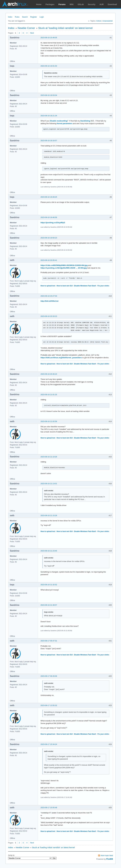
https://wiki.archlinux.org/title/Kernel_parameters (61, 358)
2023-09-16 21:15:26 (49, 515)
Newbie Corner (26, 28)
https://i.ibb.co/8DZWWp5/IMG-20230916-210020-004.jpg (64, 265)
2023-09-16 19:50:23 (49, 238)
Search (25, 17)
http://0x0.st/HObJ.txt (49, 301)
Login (42, 17)
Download (112, 4)
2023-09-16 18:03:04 (49, 95)
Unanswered (108, 21)
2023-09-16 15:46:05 (49, 38)
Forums (62, 4)
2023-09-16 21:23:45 (49, 551)
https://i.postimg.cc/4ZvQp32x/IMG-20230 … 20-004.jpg (64, 268)
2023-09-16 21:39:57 (49, 605)
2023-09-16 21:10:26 (49, 457)
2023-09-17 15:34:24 (49, 744)
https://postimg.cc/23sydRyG (53, 223)
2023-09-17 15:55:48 (49, 808)
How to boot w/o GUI (65, 286)
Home (39, 4)
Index (10, 17)
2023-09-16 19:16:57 (49, 141)
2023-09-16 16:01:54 (49, 66)
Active (99, 21)
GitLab (81, 4)
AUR (102, 4)
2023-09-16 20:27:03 (49, 296)
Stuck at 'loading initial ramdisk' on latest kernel (65, 28)
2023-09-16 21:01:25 (49, 395)
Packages (50, 4)
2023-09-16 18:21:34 (49, 116)
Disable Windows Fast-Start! (85, 286)
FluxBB (110, 859)
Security (92, 4)
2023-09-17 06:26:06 (49, 676)
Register (34, 17)
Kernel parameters (65, 123)
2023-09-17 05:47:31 (49, 641)
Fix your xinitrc (103, 286)
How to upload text (48, 286)
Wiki (72, 4)
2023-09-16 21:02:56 (49, 421)
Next (32, 33)
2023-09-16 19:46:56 (49, 217)
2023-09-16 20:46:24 (49, 374)
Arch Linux (15, 4)
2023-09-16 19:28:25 (49, 197)
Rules (17, 17)
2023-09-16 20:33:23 (49, 316)
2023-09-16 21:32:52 (49, 585)
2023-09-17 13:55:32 (49, 705)
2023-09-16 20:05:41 (49, 260)
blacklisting (85, 121)
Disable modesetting (59, 121)
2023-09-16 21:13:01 (49, 484)
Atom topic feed (107, 855)
